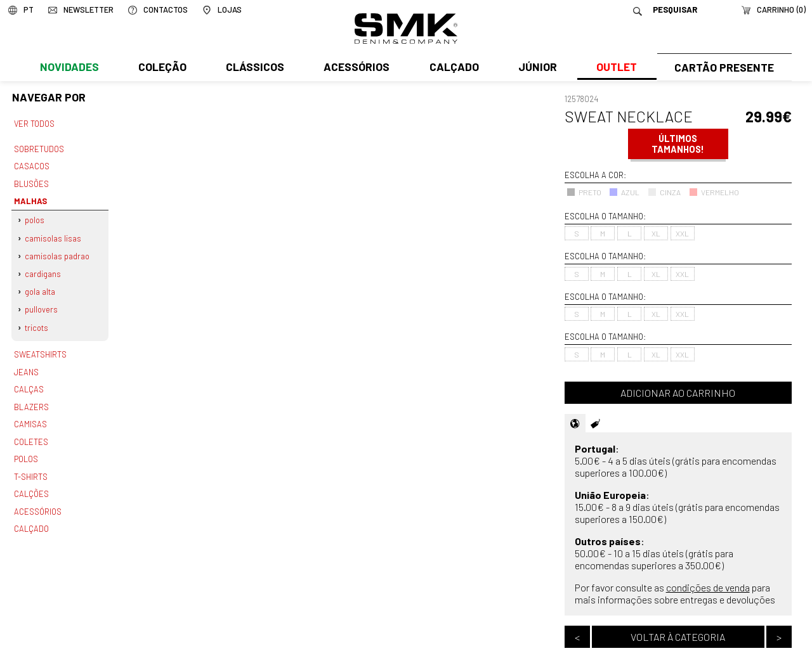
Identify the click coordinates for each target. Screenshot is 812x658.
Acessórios (355, 68)
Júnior (535, 68)
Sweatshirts (40, 348)
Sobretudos (39, 148)
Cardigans (43, 269)
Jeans (26, 364)
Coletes (31, 432)
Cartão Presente (723, 68)
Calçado (452, 68)
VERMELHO (714, 192)
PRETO (584, 192)
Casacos (31, 165)
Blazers (31, 398)
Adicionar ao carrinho (678, 393)
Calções (31, 482)
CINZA (664, 192)
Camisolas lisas (54, 235)
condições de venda (708, 587)
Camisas (30, 415)
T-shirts (31, 466)
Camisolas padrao (58, 252)
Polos (35, 217)
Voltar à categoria (678, 637)
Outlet (613, 68)
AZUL (624, 192)
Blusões (31, 182)
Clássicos (254, 68)
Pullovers (42, 304)
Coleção (162, 68)
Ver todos (34, 124)
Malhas (29, 198)
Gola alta (41, 287)
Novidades (69, 68)
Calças (28, 382)
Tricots (37, 321)
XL (656, 233)
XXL (682, 233)
